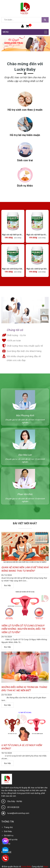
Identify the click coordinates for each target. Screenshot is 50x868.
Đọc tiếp (7, 585)
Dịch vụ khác (25, 186)
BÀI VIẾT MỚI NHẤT (25, 523)
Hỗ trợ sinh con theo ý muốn (25, 110)
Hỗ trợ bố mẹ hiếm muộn (25, 135)
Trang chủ (8, 827)
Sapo (46, 867)
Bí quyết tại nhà (11, 840)
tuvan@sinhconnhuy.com (18, 813)
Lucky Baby (26, 867)
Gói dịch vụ (9, 835)
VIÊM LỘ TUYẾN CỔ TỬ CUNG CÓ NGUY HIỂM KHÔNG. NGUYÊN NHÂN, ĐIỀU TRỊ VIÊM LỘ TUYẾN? (23, 629)
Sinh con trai (25, 160)
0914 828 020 (13, 807)
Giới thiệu (8, 831)
